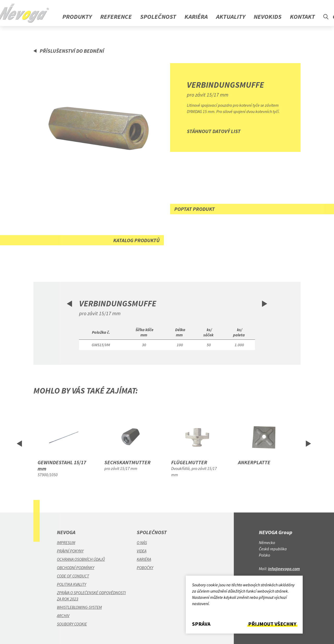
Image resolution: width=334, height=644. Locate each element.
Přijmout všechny (272, 624)
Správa (201, 624)
